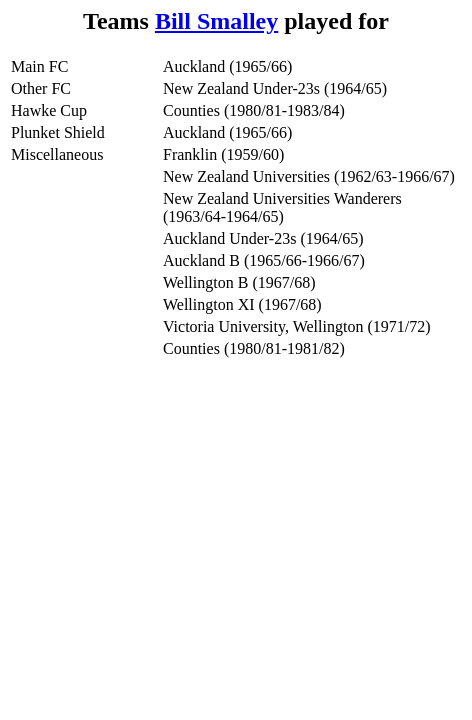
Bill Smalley (216, 21)
